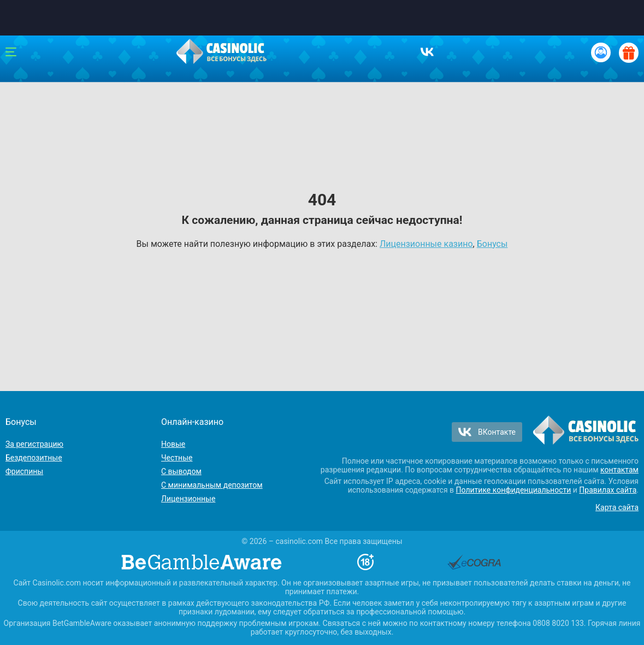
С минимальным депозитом (212, 485)
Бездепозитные (34, 458)
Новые (173, 444)
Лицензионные (188, 499)
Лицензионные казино (426, 244)
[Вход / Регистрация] (601, 52)
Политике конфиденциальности (514, 490)
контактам (619, 470)
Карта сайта (617, 507)
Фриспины (24, 471)
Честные (177, 458)
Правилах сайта (608, 490)
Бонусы (492, 244)
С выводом (181, 471)
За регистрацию (34, 444)
